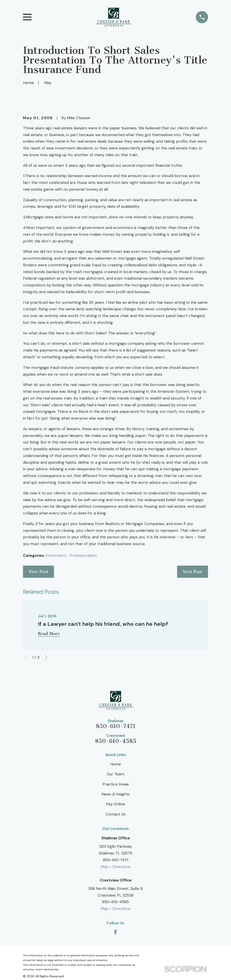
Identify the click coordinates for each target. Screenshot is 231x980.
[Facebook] (115, 932)
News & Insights (116, 794)
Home (115, 764)
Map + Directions (116, 867)
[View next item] (46, 658)
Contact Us (115, 814)
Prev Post (39, 572)
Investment (56, 555)
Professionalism (83, 555)
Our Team (115, 774)
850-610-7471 (116, 726)
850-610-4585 (116, 741)
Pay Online (115, 804)
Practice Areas (116, 784)
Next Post (192, 572)
